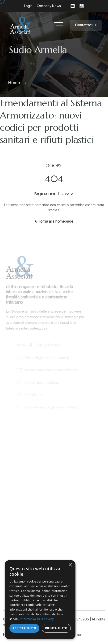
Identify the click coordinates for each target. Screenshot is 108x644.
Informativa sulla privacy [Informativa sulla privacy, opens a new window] (37, 619)
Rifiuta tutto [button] (56, 628)
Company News (49, 6)
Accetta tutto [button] (24, 628)
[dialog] (40, 600)
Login (28, 6)
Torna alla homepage (54, 221)
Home (14, 83)
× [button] (70, 565)
